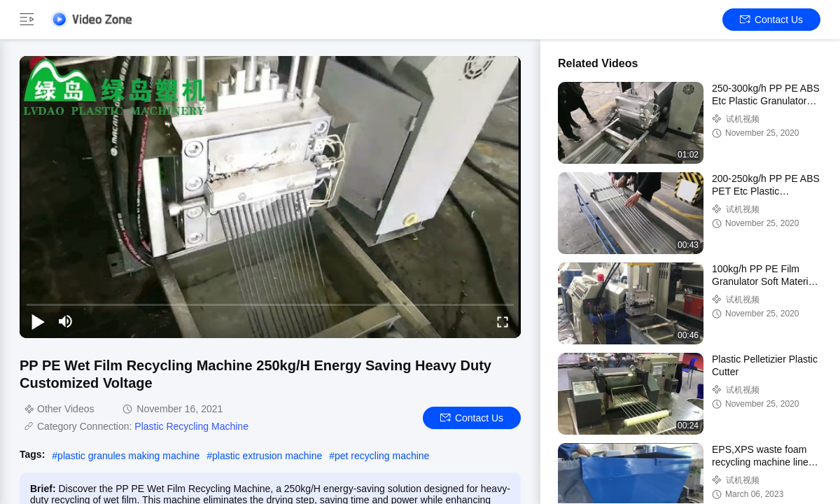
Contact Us (771, 20)
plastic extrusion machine (267, 456)
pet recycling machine (382, 456)
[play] (270, 197)
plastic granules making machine (128, 456)
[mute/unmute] (66, 321)
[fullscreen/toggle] (503, 321)
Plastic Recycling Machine (191, 426)
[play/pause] (38, 321)
